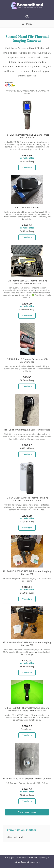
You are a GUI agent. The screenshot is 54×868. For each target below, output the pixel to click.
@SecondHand (15, 837)
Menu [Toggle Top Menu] (27, 24)
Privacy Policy (41, 857)
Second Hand (28, 857)
